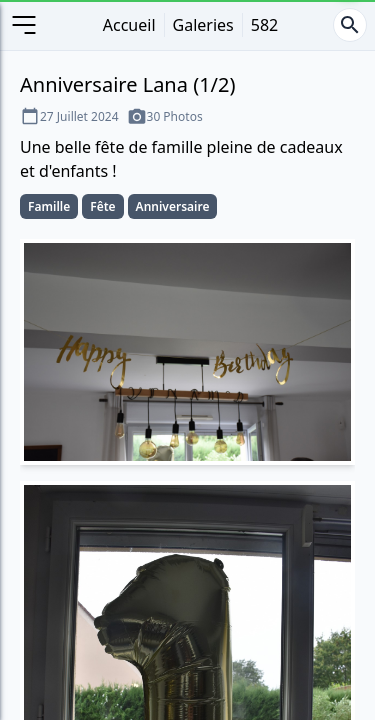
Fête (102, 206)
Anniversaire (173, 206)
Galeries (203, 25)
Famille (49, 206)
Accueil (129, 25)
